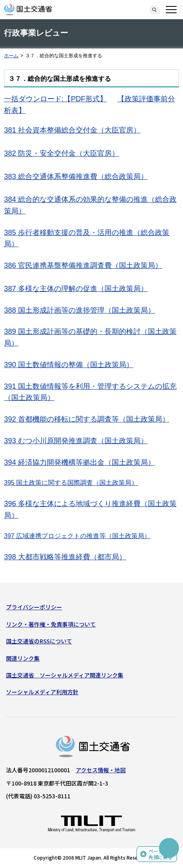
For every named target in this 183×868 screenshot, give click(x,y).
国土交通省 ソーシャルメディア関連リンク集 (65, 675)
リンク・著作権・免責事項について (51, 624)
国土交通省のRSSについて (39, 641)
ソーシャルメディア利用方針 (42, 692)
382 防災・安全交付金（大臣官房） (61, 153)
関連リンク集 (23, 658)
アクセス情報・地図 (101, 770)
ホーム (11, 56)
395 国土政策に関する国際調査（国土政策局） (71, 483)
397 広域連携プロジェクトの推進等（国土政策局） (77, 536)
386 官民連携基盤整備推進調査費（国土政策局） (83, 265)
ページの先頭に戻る (161, 854)
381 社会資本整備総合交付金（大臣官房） (72, 130)
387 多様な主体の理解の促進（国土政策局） (76, 289)
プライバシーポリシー (34, 607)
